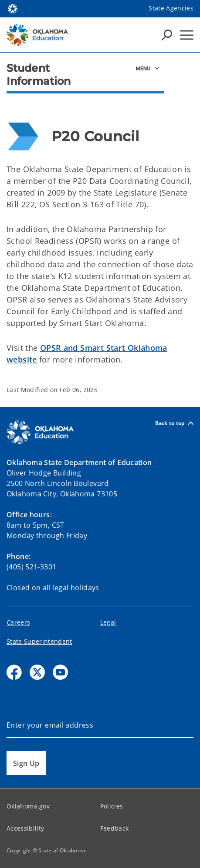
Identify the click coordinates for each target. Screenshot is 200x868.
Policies (112, 806)
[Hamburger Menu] (187, 35)
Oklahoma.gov (28, 806)
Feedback (115, 828)
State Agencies (171, 8)
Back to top (174, 423)
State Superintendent (39, 641)
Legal (108, 622)
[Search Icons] (167, 35)
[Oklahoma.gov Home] (13, 8)
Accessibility (25, 828)
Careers (18, 622)
